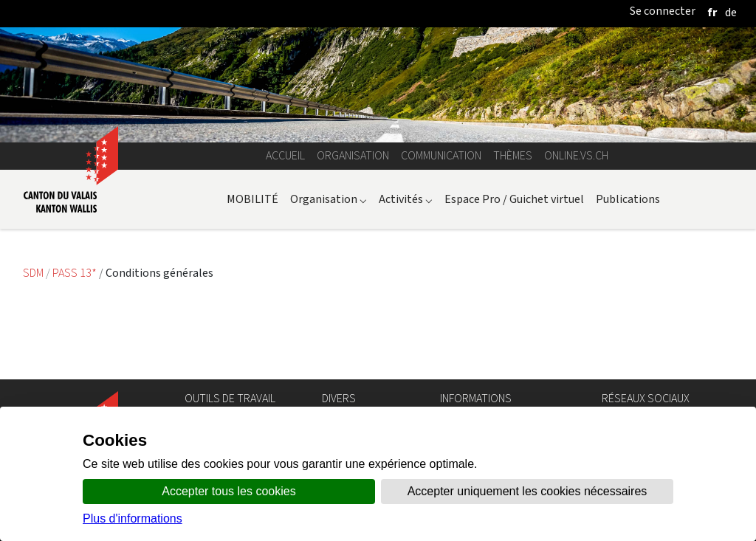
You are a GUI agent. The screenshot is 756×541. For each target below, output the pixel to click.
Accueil (285, 155)
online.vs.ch (576, 155)
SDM (34, 273)
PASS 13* (76, 273)
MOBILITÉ (252, 199)
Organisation (353, 155)
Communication (441, 155)
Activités (406, 199)
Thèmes (513, 155)
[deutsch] (731, 12)
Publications (628, 199)
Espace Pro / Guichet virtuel (514, 199)
